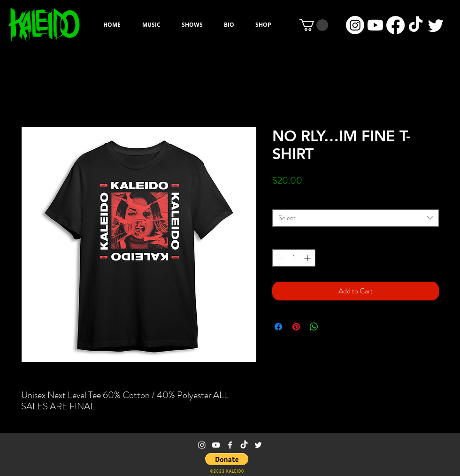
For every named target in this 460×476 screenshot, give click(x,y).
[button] (314, 25)
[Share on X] (332, 327)
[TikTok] (416, 25)
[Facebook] (395, 25)
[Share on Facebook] (278, 327)
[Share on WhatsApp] (314, 327)
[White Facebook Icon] (230, 445)
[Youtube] (375, 25)
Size (278, 201)
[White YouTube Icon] (216, 445)
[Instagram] (355, 25)
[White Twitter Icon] (258, 445)
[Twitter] (436, 25)
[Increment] (308, 258)
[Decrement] (280, 258)
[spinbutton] (294, 258)
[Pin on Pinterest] (296, 327)
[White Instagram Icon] (202, 445)
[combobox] (356, 218)
